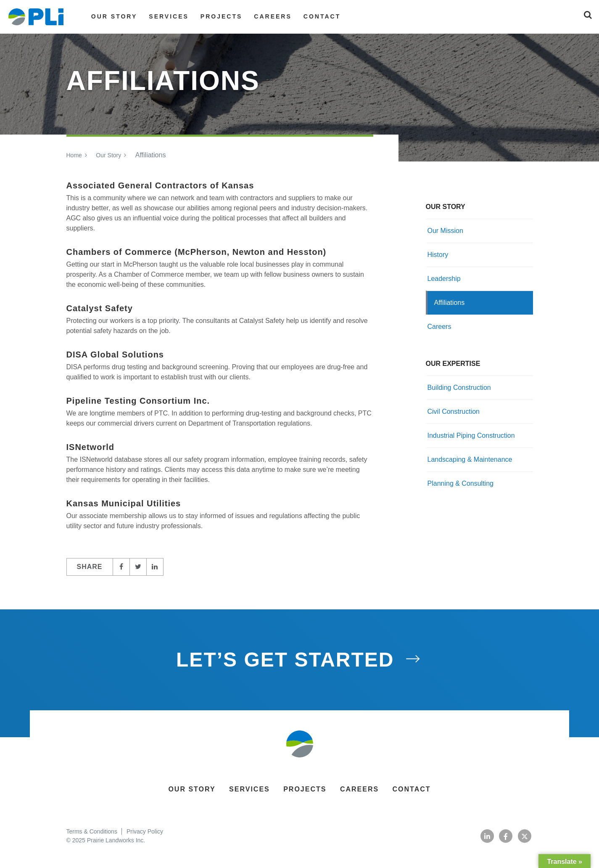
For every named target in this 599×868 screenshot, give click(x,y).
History (438, 255)
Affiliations (450, 303)
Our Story (114, 16)
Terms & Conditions (92, 831)
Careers (273, 16)
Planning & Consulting (460, 483)
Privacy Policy (145, 831)
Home (74, 155)
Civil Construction (454, 412)
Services (169, 16)
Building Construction (459, 388)
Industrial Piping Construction (471, 435)
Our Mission (445, 231)
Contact (322, 16)
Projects (221, 16)
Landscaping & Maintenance (470, 459)
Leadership (444, 279)
